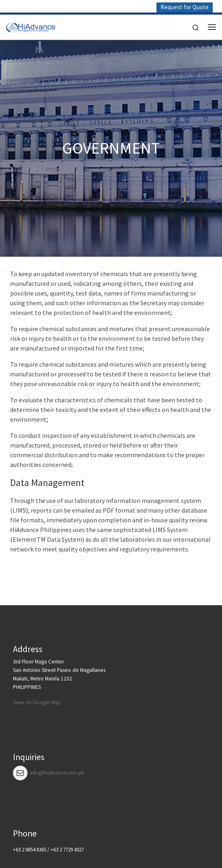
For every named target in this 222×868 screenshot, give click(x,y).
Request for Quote (185, 7)
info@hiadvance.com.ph (57, 773)
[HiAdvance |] (31, 26)
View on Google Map (37, 702)
